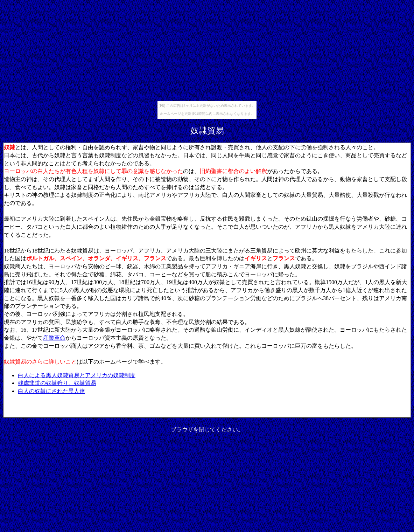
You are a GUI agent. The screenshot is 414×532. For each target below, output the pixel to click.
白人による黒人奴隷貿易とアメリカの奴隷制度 (77, 375)
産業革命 (54, 338)
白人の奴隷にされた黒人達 (51, 391)
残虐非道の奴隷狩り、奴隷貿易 (57, 383)
